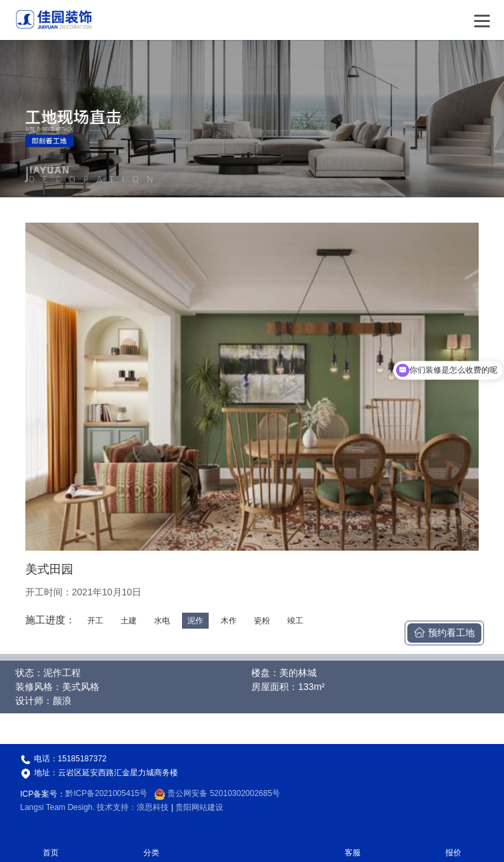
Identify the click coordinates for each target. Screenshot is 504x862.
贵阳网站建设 (199, 807)
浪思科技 (153, 807)
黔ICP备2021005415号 (106, 793)
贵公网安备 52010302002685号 (217, 793)
